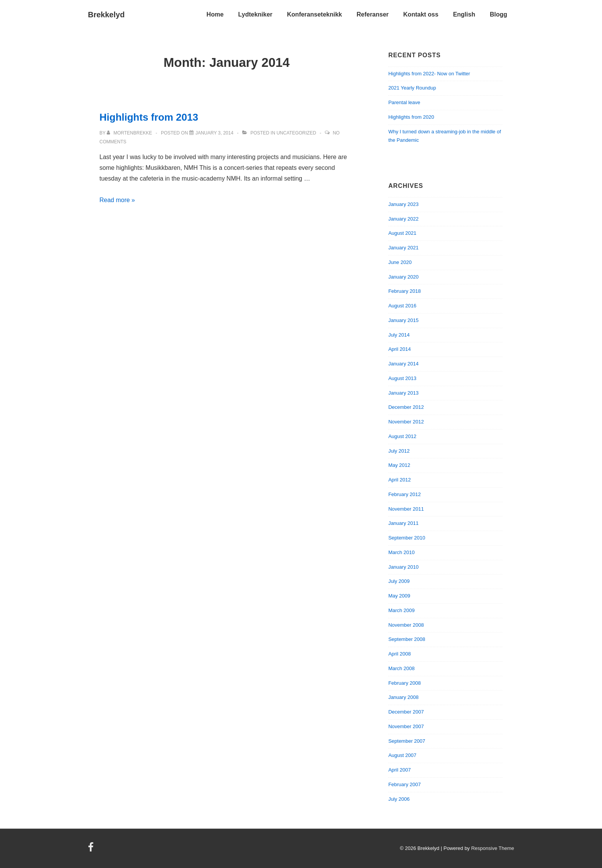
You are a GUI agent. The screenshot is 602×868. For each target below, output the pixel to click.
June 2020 (400, 262)
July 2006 (399, 799)
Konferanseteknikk (315, 14)
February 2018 (404, 291)
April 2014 (399, 349)
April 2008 (399, 654)
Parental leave (404, 102)
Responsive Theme (493, 848)
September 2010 (407, 538)
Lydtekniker (255, 14)
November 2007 (406, 726)
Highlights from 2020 (411, 117)
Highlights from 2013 (149, 117)
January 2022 (403, 219)
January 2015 (403, 320)
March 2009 (401, 610)
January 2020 (403, 277)
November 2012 (406, 422)
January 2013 (403, 393)
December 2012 (406, 407)
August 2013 (402, 378)
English (464, 14)
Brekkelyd (106, 15)
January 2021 (403, 248)
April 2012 (399, 480)
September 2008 (407, 639)
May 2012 (399, 465)
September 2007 (407, 741)
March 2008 (401, 668)
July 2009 (399, 581)
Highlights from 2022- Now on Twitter (429, 74)
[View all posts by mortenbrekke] (130, 133)
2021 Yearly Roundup (412, 88)
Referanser (373, 14)
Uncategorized (296, 133)
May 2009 (399, 596)
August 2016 (402, 306)
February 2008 (404, 683)
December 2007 (406, 712)
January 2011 (403, 523)
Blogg (499, 14)
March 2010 (401, 552)
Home (215, 14)
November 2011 (406, 509)
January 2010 (403, 567)
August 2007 (402, 755)
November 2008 (406, 625)
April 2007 (399, 770)
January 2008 (403, 697)
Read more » (117, 200)
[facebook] (92, 850)
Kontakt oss (421, 14)
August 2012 (402, 436)
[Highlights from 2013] (214, 133)
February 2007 (404, 784)
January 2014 (403, 364)
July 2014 (399, 335)
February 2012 (404, 494)
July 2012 (399, 451)
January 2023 (403, 204)
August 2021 (402, 233)
